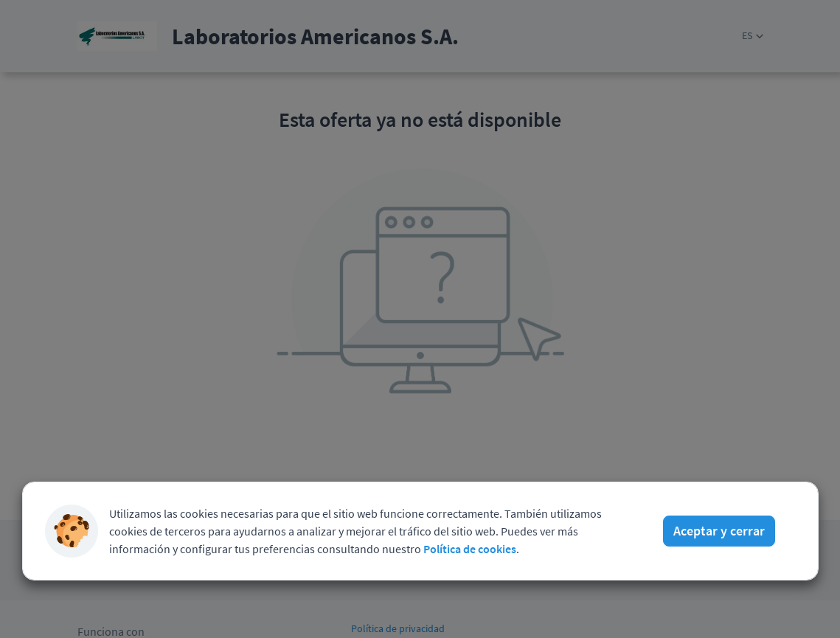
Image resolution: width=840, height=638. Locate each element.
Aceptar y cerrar (719, 531)
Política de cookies (470, 549)
